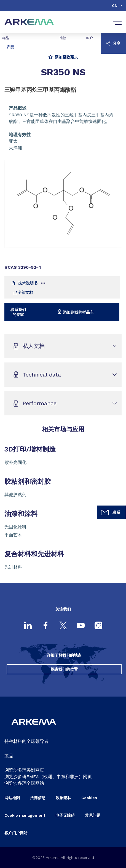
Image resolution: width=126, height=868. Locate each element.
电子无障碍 (65, 815)
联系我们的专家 (18, 312)
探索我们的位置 (64, 669)
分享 (113, 43)
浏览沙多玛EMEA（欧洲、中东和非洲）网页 (48, 777)
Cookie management (25, 815)
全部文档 (23, 293)
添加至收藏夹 (63, 57)
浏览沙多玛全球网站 (24, 783)
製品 (9, 756)
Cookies (89, 798)
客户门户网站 (16, 833)
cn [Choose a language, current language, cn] (115, 6)
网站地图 (12, 798)
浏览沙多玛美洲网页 (24, 770)
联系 (110, 512)
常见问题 (93, 815)
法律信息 (38, 798)
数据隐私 (63, 798)
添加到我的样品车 (76, 312)
